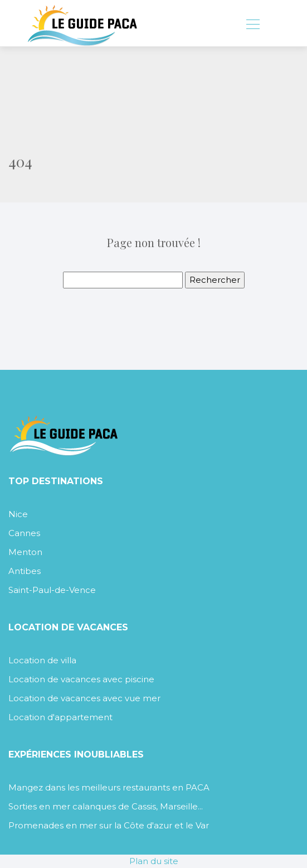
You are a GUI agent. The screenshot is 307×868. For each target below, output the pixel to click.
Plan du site (154, 861)
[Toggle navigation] (252, 26)
